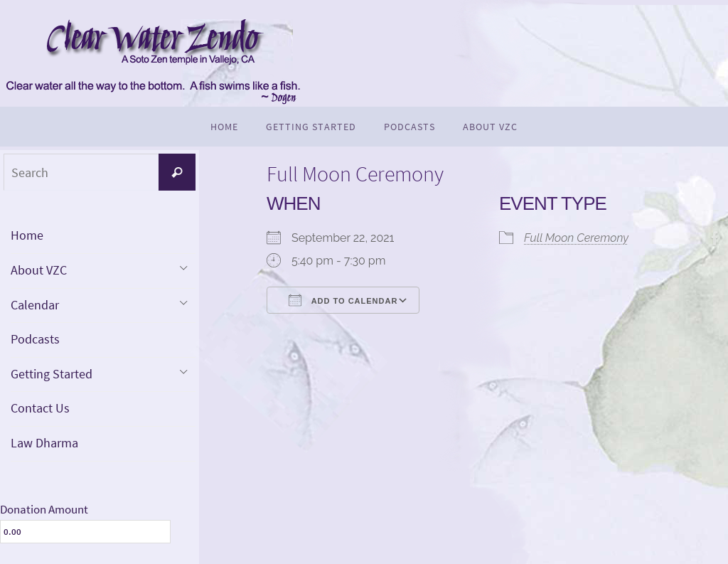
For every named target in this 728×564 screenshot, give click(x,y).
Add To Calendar (343, 300)
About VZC (39, 270)
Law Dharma (44, 443)
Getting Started (52, 374)
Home (27, 235)
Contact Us (40, 408)
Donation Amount (44, 509)
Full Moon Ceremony (576, 238)
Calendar (35, 305)
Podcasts (35, 339)
